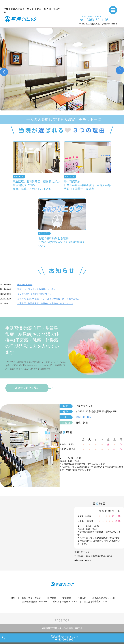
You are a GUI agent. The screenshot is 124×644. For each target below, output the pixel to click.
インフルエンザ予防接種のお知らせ (34, 294)
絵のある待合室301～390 (96, 602)
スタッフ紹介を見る (27, 388)
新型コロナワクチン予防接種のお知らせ (37, 289)
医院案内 (52, 598)
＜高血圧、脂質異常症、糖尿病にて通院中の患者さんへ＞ (45, 303)
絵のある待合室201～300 (65, 602)
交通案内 (67, 598)
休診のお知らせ (25, 284)
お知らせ (82, 598)
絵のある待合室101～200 (35, 602)
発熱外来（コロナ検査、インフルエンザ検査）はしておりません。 (49, 299)
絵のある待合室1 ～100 (104, 598)
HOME (12, 598)
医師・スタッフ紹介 (31, 598)
